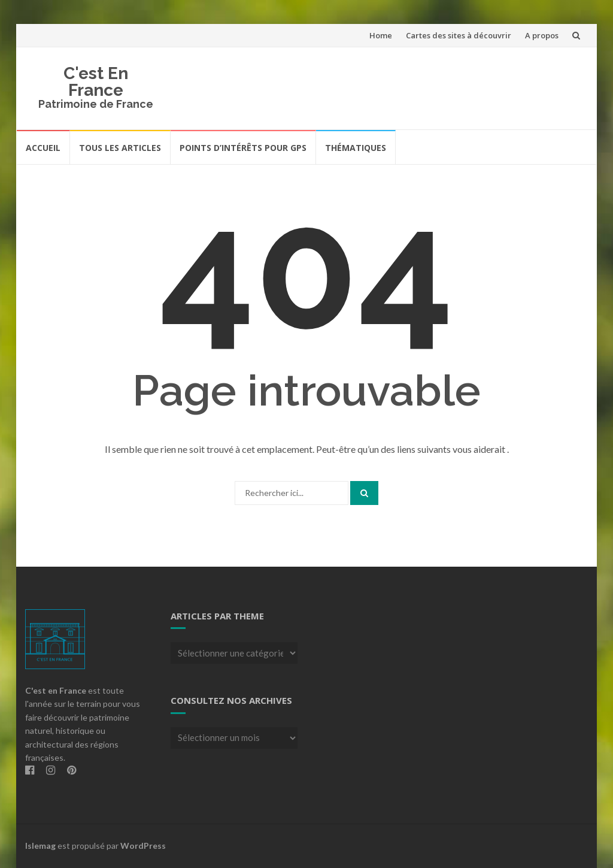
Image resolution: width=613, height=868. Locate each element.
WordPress (143, 846)
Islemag (40, 846)
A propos (542, 35)
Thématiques (356, 148)
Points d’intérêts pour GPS (243, 148)
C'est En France (96, 82)
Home (381, 35)
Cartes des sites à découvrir (459, 35)
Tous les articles (120, 148)
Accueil (43, 148)
